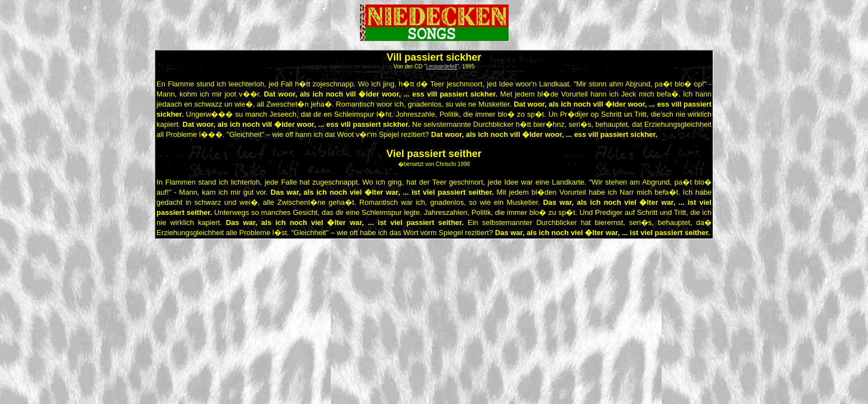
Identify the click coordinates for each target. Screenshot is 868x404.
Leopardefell (442, 66)
